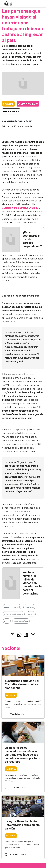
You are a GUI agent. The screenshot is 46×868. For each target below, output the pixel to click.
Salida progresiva (28, 104)
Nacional (8, 104)
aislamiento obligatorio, (14, 614)
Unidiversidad (11, 111)
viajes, (7, 621)
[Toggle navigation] (41, 3)
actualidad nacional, (12, 607)
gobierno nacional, (21, 621)
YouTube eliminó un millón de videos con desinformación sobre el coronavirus (33, 583)
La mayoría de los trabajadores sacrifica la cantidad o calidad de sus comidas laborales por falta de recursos (23, 755)
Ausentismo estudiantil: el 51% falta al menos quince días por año (22, 684)
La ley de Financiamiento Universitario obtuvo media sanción (22, 825)
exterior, (31, 614)
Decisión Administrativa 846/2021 (21, 208)
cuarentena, (29, 607)
